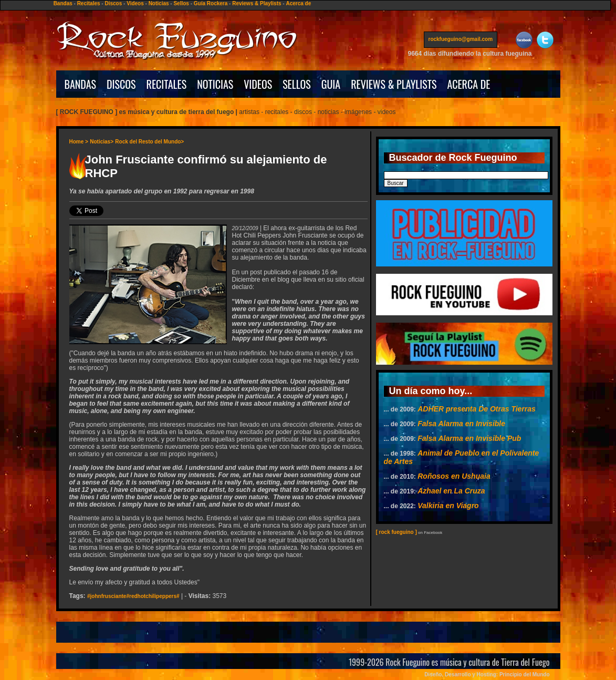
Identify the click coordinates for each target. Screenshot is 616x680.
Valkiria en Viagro (448, 506)
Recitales (89, 3)
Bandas (63, 3)
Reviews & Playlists (257, 3)
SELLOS (297, 84)
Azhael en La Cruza (451, 491)
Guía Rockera (211, 3)
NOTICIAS (215, 84)
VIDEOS (258, 84)
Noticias (159, 3)
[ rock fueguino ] (396, 532)
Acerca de (298, 3)
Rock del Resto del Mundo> (149, 142)
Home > (79, 142)
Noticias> (102, 142)
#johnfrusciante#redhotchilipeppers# (133, 596)
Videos (135, 3)
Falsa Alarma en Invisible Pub (469, 438)
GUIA (331, 84)
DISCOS (121, 84)
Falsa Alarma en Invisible (461, 424)
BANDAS (81, 84)
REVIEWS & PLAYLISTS (394, 84)
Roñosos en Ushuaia (454, 476)
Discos (113, 3)
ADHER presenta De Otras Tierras (477, 409)
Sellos (181, 3)
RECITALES (167, 84)
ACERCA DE (468, 84)
